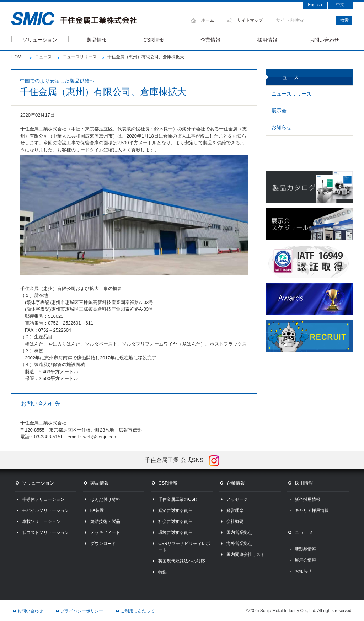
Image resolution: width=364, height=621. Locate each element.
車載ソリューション (41, 521)
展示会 (279, 111)
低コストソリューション (45, 532)
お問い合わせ (324, 39)
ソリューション (40, 39)
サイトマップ (250, 20)
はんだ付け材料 (105, 499)
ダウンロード (103, 544)
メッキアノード (105, 532)
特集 (162, 572)
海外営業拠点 (239, 544)
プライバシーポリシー (82, 611)
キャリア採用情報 (312, 510)
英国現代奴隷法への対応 (182, 561)
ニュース (304, 532)
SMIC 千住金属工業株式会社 (74, 19)
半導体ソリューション (43, 499)
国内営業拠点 (239, 532)
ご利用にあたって (138, 611)
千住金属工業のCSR (178, 499)
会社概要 (235, 521)
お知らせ (282, 127)
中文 (340, 5)
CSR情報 (154, 39)
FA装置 (97, 510)
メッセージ (237, 499)
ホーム (208, 20)
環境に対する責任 (175, 532)
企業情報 (210, 39)
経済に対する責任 (175, 510)
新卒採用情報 (307, 499)
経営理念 (235, 510)
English (315, 5)
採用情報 (267, 39)
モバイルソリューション (45, 510)
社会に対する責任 (175, 521)
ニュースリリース (291, 94)
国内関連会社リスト (246, 555)
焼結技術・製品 (105, 521)
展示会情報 (305, 560)
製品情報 (97, 39)
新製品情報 (305, 549)
